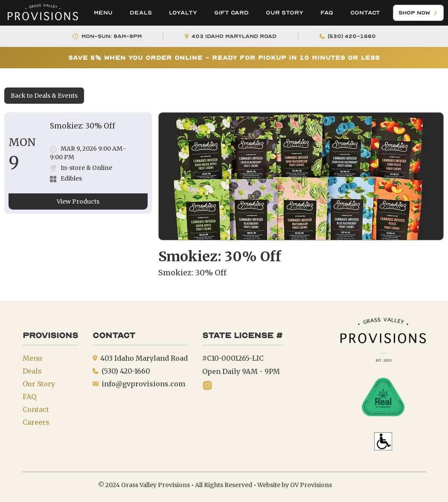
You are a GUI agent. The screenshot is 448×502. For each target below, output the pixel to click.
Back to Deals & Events (44, 96)
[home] (43, 13)
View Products (78, 201)
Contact (365, 13)
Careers (36, 422)
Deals (141, 13)
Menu (103, 13)
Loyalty (183, 13)
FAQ (327, 13)
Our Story (285, 13)
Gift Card (231, 13)
